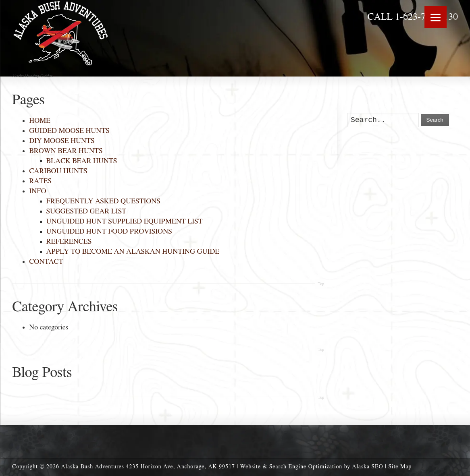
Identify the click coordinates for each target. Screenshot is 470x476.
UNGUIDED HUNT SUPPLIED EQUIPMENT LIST (125, 221)
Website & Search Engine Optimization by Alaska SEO (312, 467)
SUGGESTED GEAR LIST (86, 211)
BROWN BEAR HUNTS (66, 151)
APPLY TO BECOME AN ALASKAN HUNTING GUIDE (133, 252)
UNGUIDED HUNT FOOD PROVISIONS (109, 232)
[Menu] (436, 17)
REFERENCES (69, 242)
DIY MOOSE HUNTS (62, 141)
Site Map (400, 467)
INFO (37, 191)
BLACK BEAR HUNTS (82, 161)
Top (321, 284)
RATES (40, 181)
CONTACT (46, 262)
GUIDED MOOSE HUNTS (69, 131)
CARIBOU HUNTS (58, 171)
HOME (40, 121)
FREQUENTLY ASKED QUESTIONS (103, 201)
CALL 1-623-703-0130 (413, 17)
